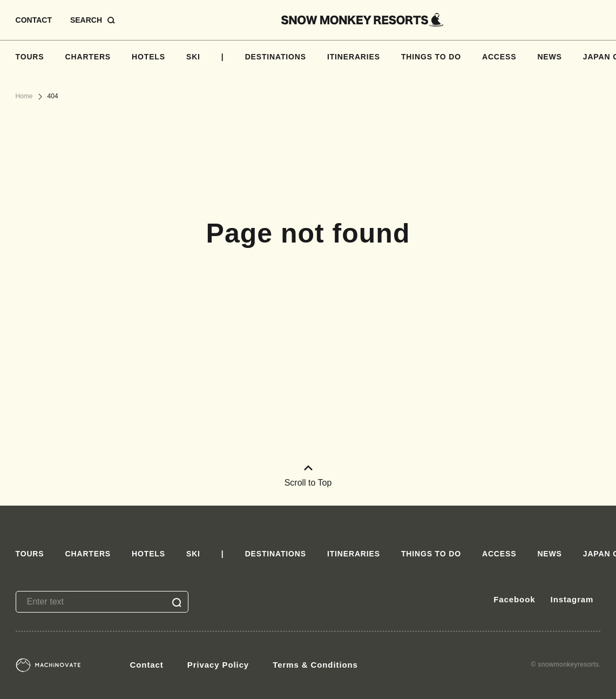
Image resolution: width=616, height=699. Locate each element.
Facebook (514, 599)
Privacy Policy (218, 665)
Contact (147, 665)
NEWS (549, 57)
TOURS (30, 57)
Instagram (572, 599)
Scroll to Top (308, 476)
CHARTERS (88, 57)
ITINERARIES (354, 57)
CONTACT (34, 20)
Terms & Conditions (315, 665)
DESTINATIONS (276, 57)
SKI (193, 57)
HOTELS (148, 57)
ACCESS (499, 57)
